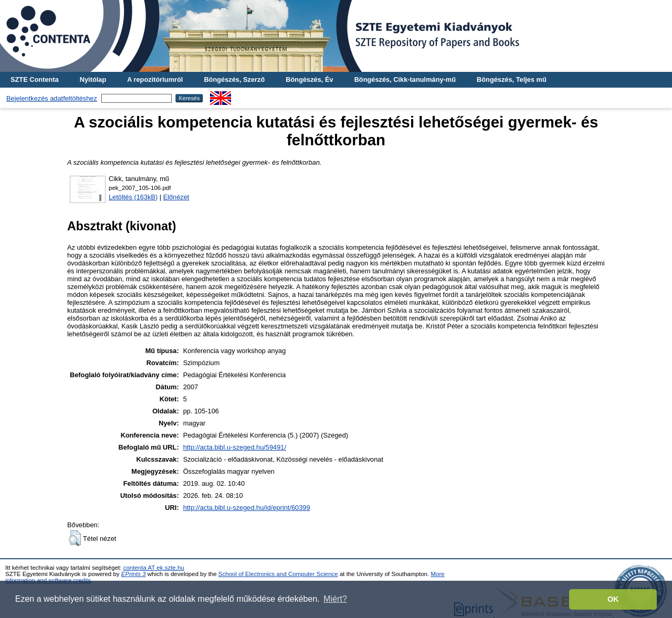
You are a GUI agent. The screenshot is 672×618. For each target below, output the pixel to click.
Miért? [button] (335, 599)
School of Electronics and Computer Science (278, 574)
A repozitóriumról (155, 79)
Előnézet (176, 197)
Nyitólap (93, 79)
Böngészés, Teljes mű (512, 79)
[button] (75, 538)
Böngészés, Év (309, 79)
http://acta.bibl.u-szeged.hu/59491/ (235, 447)
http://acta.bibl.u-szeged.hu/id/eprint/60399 (247, 508)
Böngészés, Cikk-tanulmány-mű (405, 79)
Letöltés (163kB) (133, 197)
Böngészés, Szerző (234, 79)
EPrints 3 (134, 574)
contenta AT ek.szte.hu (154, 568)
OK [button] (613, 599)
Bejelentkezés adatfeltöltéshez (52, 98)
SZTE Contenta (35, 79)
